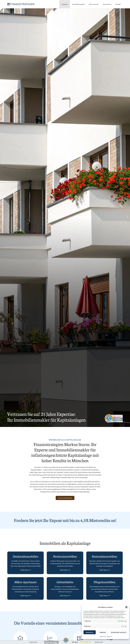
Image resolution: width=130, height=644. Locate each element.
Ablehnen (103, 632)
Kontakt (118, 4)
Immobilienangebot (78, 4)
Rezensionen (107, 4)
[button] (126, 607)
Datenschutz (103, 636)
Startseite (65, 4)
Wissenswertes (94, 4)
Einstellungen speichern (119, 632)
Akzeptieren (90, 632)
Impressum (109, 636)
